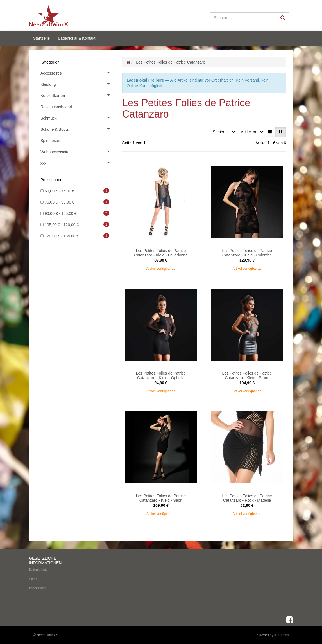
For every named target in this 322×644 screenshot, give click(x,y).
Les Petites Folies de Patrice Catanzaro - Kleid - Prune (247, 375)
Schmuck (77, 118)
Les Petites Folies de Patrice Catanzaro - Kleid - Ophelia (161, 375)
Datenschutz (38, 569)
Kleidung (77, 84)
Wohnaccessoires (77, 151)
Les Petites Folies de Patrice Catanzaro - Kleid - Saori (161, 498)
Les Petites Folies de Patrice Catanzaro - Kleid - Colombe (247, 253)
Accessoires (77, 73)
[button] (270, 132)
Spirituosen (50, 141)
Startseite (41, 38)
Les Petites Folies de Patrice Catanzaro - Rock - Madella (247, 498)
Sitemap (35, 578)
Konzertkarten (77, 95)
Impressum (37, 588)
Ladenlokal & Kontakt (77, 38)
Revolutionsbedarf (56, 107)
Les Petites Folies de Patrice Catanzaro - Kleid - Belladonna (161, 253)
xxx (77, 163)
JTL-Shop (282, 634)
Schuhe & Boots (77, 129)
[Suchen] (244, 18)
